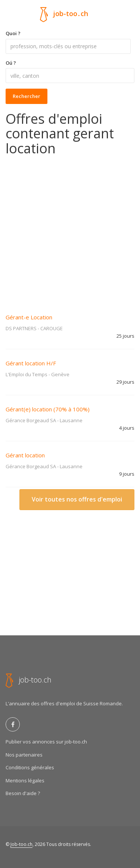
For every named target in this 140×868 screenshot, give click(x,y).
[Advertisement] (70, 229)
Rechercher (27, 96)
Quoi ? (13, 33)
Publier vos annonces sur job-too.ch (46, 742)
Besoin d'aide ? (23, 793)
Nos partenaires (24, 755)
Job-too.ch (21, 844)
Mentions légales (25, 780)
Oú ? (11, 63)
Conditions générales (30, 767)
